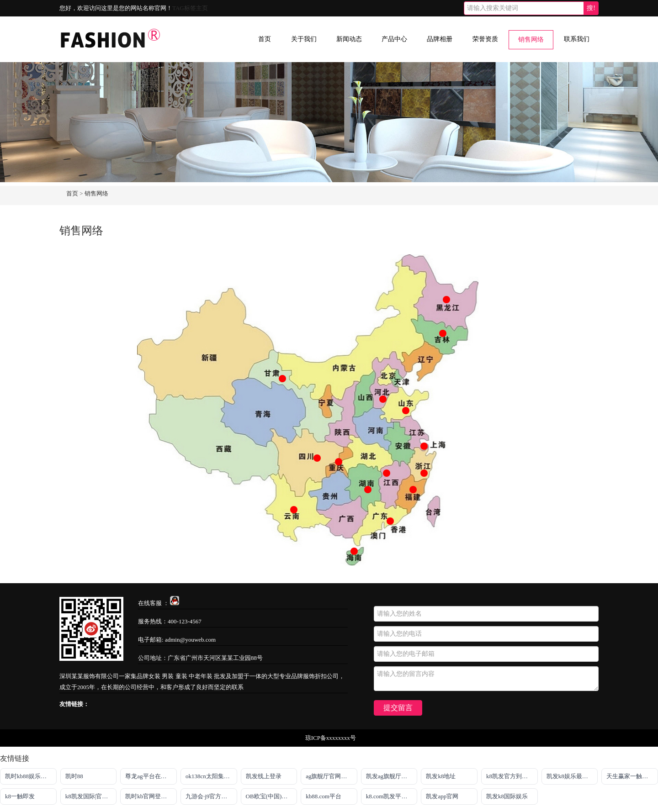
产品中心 (394, 39)
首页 (265, 39)
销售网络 (531, 40)
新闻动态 (349, 39)
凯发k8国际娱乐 (507, 796)
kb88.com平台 (324, 796)
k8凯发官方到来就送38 (512, 776)
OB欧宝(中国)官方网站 (272, 796)
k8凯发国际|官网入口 (91, 796)
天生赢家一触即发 (630, 776)
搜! (591, 8)
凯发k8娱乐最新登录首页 (572, 776)
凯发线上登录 (264, 776)
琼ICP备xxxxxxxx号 (331, 738)
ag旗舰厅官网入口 (329, 776)
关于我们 (304, 39)
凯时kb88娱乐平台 (29, 776)
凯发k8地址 (441, 776)
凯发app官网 (442, 796)
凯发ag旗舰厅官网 (390, 776)
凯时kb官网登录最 (149, 796)
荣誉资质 (485, 39)
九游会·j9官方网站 (209, 796)
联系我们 (577, 39)
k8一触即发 (20, 796)
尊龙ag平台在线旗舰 (151, 776)
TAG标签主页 (190, 8)
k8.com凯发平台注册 (392, 796)
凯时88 (74, 776)
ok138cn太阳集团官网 (211, 776)
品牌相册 (440, 39)
